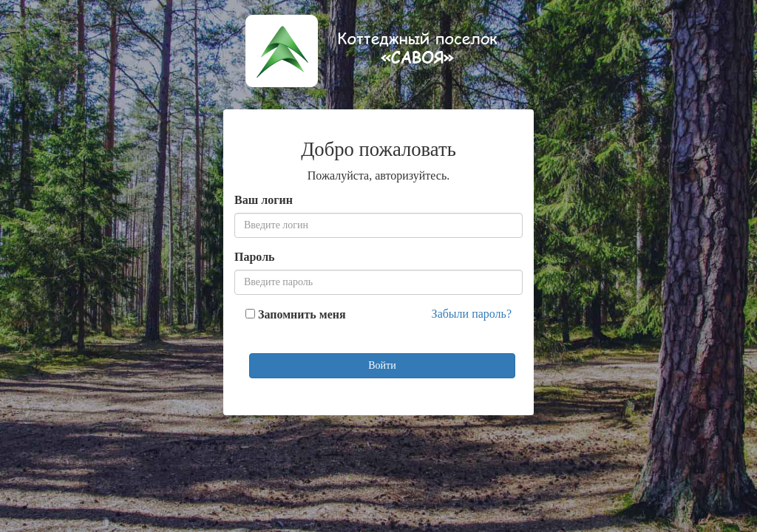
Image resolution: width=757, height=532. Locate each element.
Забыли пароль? (472, 314)
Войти (382, 365)
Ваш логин (264, 200)
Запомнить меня (302, 314)
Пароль (255, 257)
